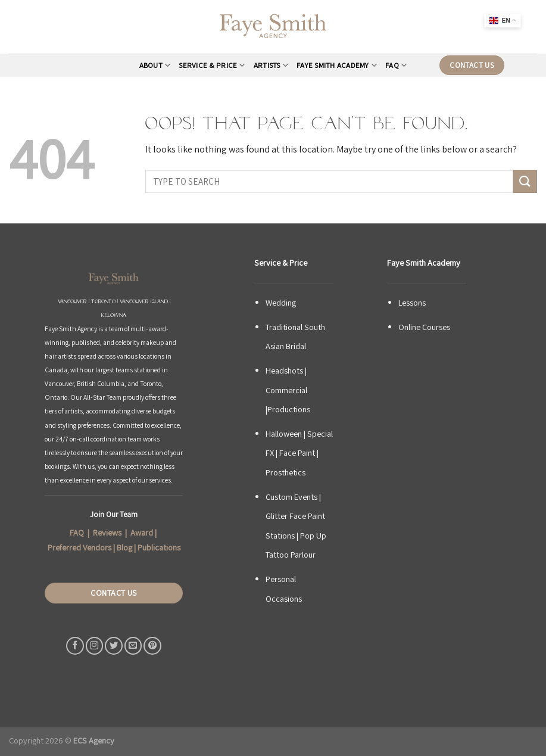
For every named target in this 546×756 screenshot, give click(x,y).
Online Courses (424, 327)
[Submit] (525, 181)
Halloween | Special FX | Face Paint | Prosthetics (299, 453)
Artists (271, 65)
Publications (159, 547)
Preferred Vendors (79, 547)
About (155, 65)
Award (142, 533)
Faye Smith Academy (337, 65)
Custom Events (291, 497)
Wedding (281, 302)
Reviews (107, 533)
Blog (124, 547)
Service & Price (212, 65)
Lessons (412, 302)
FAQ (396, 65)
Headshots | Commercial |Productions (288, 390)
